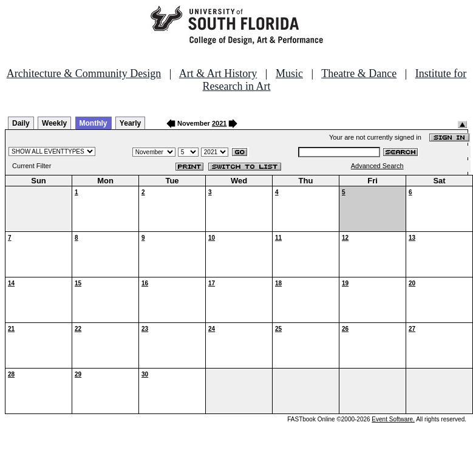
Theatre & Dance (359, 73)
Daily (21, 123)
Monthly (94, 123)
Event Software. (393, 419)
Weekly (54, 123)
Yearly (130, 123)
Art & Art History (218, 73)
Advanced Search (377, 166)
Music (289, 73)
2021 (219, 123)
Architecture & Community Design (84, 73)
